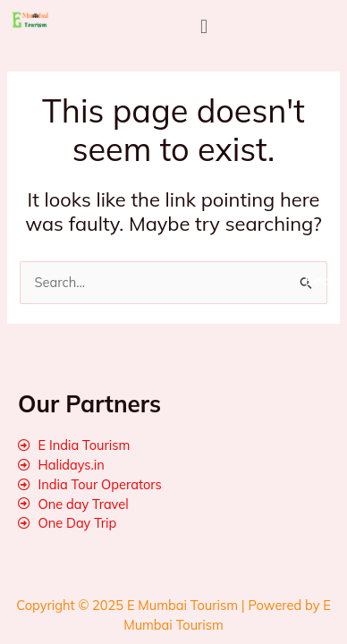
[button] (203, 26)
